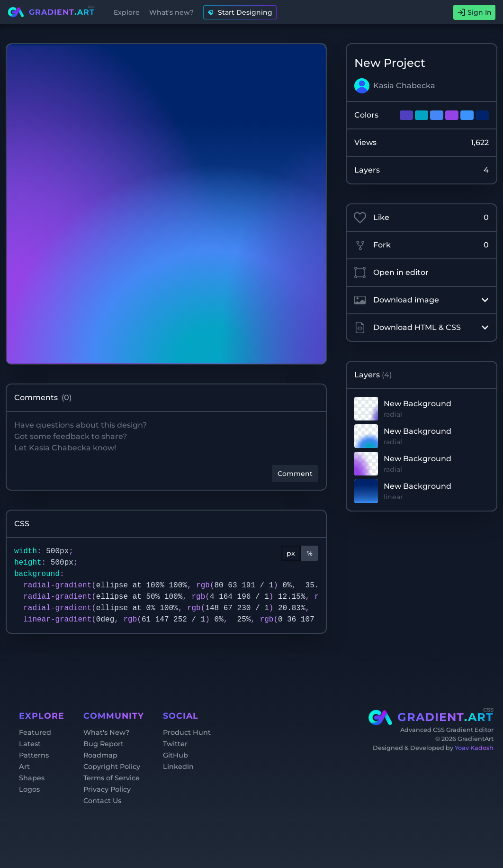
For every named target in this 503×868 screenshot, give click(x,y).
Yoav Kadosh (474, 748)
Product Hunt (187, 732)
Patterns (34, 755)
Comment (295, 474)
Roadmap (100, 755)
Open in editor (391, 273)
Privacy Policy (107, 789)
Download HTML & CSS (422, 328)
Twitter (175, 744)
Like (422, 218)
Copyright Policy (112, 767)
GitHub (175, 755)
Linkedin (178, 767)
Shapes (32, 778)
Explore (127, 12)
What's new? (171, 12)
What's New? (106, 732)
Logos (29, 789)
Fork (422, 245)
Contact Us (102, 801)
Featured (35, 732)
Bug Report (103, 744)
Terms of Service (112, 778)
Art (24, 767)
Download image (422, 300)
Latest (30, 744)
